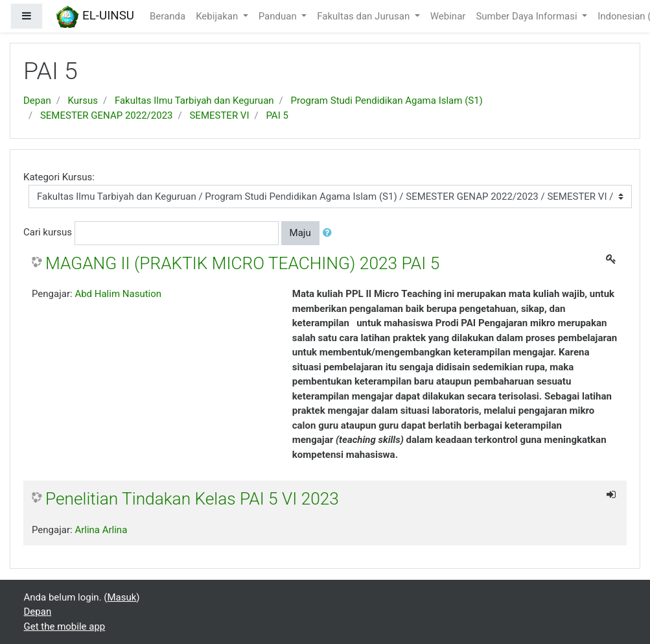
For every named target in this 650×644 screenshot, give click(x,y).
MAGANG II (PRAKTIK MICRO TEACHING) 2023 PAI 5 (242, 263)
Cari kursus (48, 232)
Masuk (122, 597)
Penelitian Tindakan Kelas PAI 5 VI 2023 (192, 499)
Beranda (168, 16)
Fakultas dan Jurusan (365, 16)
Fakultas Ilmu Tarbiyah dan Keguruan (194, 101)
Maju (300, 233)
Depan (37, 101)
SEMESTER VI (219, 115)
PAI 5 (277, 115)
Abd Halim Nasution (118, 294)
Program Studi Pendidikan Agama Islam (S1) (387, 101)
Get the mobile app (65, 626)
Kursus (83, 101)
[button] (330, 233)
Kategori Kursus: (59, 177)
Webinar (448, 16)
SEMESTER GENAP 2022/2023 (107, 115)
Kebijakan (218, 16)
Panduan (279, 16)
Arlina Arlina (101, 530)
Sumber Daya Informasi (528, 16)
